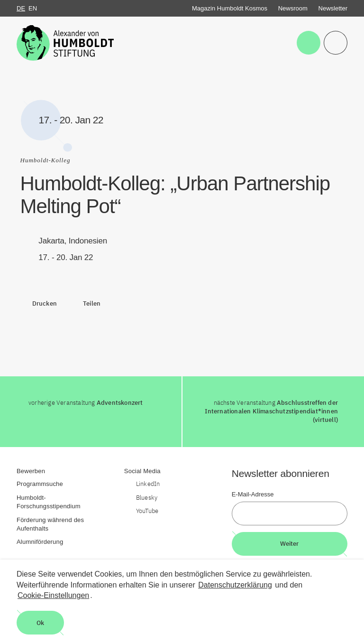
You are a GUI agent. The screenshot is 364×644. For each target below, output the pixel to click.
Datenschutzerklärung (235, 585)
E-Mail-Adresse (253, 494)
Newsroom (293, 8)
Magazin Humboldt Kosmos (230, 8)
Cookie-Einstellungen (53, 595)
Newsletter (333, 8)
